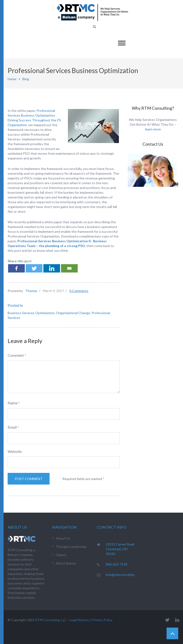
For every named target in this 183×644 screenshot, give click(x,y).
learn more (153, 129)
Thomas (31, 291)
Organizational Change (73, 313)
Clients (61, 555)
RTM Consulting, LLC (51, 620)
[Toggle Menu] (122, 43)
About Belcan (66, 563)
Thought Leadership (71, 547)
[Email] (69, 268)
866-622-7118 (117, 564)
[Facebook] (16, 268)
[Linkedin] (52, 268)
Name (13, 403)
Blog (26, 79)
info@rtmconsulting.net (124, 575)
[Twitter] (34, 268)
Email (12, 427)
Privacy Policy (102, 620)
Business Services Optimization (31, 313)
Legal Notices (79, 620)
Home (12, 79)
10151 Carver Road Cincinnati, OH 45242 (120, 549)
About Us (63, 538)
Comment (16, 355)
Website (15, 451)
